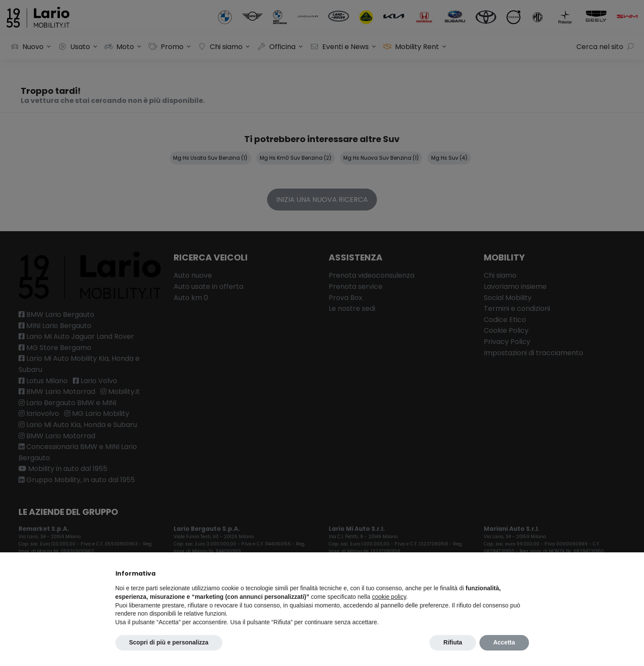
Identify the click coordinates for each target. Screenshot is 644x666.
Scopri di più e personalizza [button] (169, 642)
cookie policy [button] (389, 597)
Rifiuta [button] (453, 642)
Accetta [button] (504, 642)
